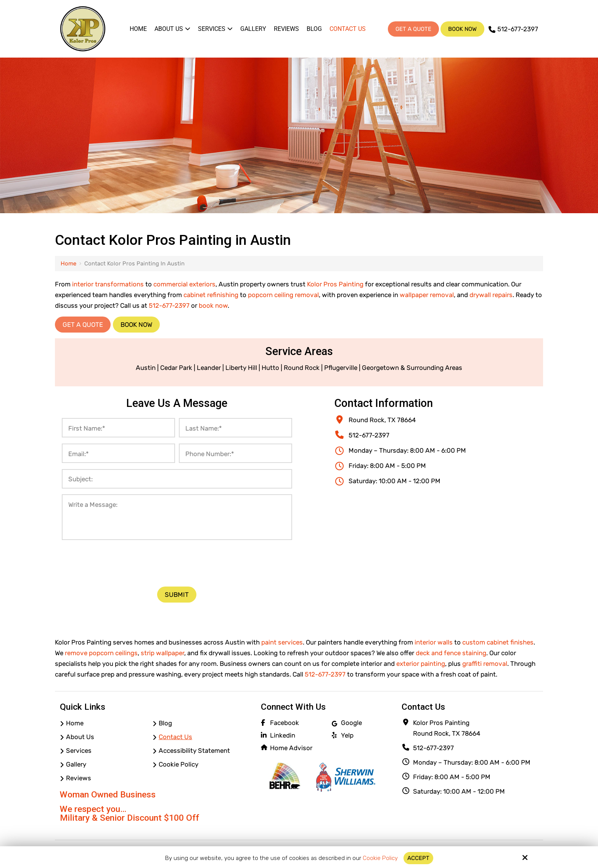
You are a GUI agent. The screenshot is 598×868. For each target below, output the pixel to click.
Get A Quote (413, 29)
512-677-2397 (513, 29)
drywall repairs (491, 295)
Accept (418, 858)
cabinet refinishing (211, 295)
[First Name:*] (118, 428)
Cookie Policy (380, 858)
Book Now (462, 29)
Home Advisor (291, 748)
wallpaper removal (427, 295)
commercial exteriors (184, 284)
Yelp (347, 735)
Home (68, 264)
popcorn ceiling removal (283, 295)
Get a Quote (83, 325)
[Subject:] (177, 479)
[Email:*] (118, 453)
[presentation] (177, 562)
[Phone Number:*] (236, 453)
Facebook (285, 723)
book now (213, 305)
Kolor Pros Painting (335, 284)
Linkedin (283, 735)
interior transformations (108, 284)
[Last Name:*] (236, 428)
